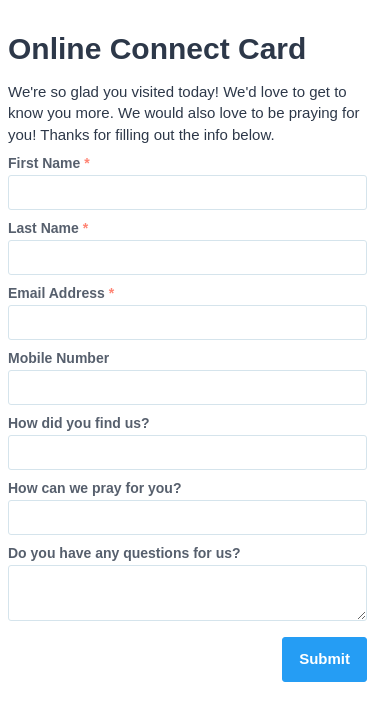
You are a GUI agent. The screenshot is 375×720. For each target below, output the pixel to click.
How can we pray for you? (94, 488)
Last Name (48, 228)
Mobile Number (58, 358)
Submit (324, 658)
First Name (49, 163)
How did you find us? (79, 423)
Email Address (61, 293)
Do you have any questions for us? (124, 553)
